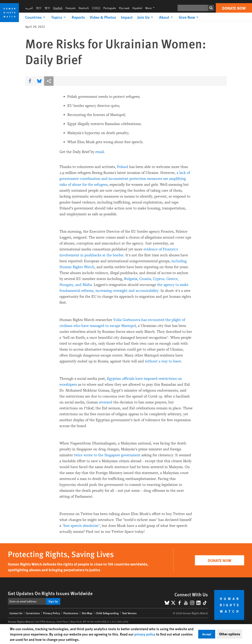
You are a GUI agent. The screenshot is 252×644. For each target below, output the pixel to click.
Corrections (33, 613)
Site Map (87, 613)
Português (110, 8)
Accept (207, 634)
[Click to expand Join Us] (146, 17)
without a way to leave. (164, 361)
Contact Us (16, 613)
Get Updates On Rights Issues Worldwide (50, 593)
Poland (123, 167)
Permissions (71, 613)
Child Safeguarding (107, 613)
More (151, 8)
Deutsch (84, 8)
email (100, 152)
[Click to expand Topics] (59, 17)
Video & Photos (103, 17)
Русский (124, 8)
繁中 (47, 8)
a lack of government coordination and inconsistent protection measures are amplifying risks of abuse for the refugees (125, 179)
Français (71, 8)
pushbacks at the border (103, 255)
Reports (78, 17)
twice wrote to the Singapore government (107, 455)
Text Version (129, 613)
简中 (39, 8)
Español (137, 8)
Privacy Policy (52, 613)
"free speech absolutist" (81, 526)
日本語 (96, 8)
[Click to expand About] (167, 17)
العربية (29, 8)
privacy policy (145, 634)
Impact (127, 17)
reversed (106, 402)
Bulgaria (131, 279)
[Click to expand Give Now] (189, 17)
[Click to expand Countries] (36, 17)
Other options (230, 634)
